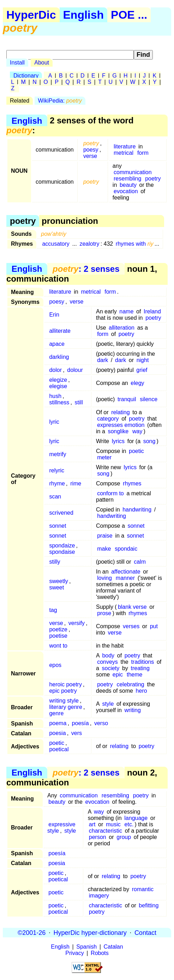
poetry (153, 179)
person (98, 837)
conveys (107, 662)
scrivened (61, 513)
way (137, 431)
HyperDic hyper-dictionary (90, 932)
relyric (57, 470)
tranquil (127, 399)
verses (131, 626)
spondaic (126, 549)
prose (104, 613)
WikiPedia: (60, 101)
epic (118, 675)
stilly (55, 562)
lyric (54, 422)
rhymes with (135, 244)
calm (140, 562)
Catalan (113, 947)
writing (133, 710)
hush (55, 396)
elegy (137, 383)
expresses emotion (121, 425)
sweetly (58, 581)
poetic (136, 451)
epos (55, 665)
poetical (59, 749)
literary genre (65, 707)
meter (104, 457)
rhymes (132, 483)
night (143, 360)
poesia (57, 733)
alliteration (122, 328)
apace (57, 344)
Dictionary (26, 76)
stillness (59, 402)
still (79, 402)
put (154, 626)
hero (142, 691)
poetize (58, 629)
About (42, 63)
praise (105, 536)
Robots (100, 953)
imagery (99, 896)
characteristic (106, 831)
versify (77, 623)
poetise (58, 636)
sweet (56, 587)
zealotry (89, 244)
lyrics (118, 441)
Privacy (74, 953)
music (113, 824)
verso (101, 723)
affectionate (126, 572)
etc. (129, 824)
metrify (58, 454)
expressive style (61, 828)
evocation (126, 191)
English (84, 15)
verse (90, 156)
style (108, 704)
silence (149, 399)
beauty (128, 185)
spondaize (62, 546)
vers (77, 733)
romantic (143, 889)
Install (17, 63)
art (92, 824)
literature (125, 146)
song (149, 441)
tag (53, 610)
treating (140, 668)
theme (134, 675)
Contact (145, 932)
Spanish (86, 947)
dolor (55, 370)
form (143, 153)
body (108, 656)
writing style (64, 701)
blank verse (132, 607)
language (136, 818)
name (126, 311)
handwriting (137, 510)
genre (56, 713)
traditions (142, 662)
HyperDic (31, 15)
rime (76, 483)
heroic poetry (65, 684)
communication (133, 172)
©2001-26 (32, 932)
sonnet (58, 526)
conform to (110, 493)
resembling (127, 179)
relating (120, 412)
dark (103, 360)
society (111, 668)
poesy (91, 150)
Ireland (152, 311)
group (124, 837)
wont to (58, 646)
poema (58, 723)
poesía (80, 723)
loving (104, 578)
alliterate (60, 331)
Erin (54, 315)
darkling (59, 357)
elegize (58, 380)
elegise (58, 386)
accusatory (56, 244)
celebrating (130, 684)
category (108, 419)
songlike (118, 431)
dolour (75, 370)
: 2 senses (86, 269)
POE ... (129, 15)
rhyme (57, 483)
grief (142, 370)
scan (55, 497)
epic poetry (63, 691)
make (104, 549)
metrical (124, 153)
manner (125, 578)
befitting (149, 905)
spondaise (62, 552)
